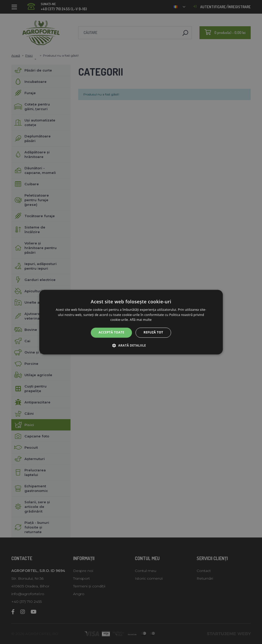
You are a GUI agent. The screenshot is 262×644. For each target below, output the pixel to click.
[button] (131, 345)
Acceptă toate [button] (111, 333)
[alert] (131, 322)
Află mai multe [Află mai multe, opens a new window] (141, 320)
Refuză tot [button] (153, 333)
